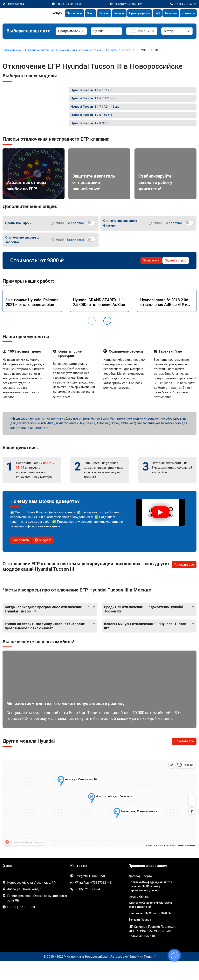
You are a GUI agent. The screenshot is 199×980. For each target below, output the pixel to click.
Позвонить (21, 559)
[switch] (91, 242)
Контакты (187, 14)
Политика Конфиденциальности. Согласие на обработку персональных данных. (151, 905)
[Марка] (106, 31)
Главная (112, 14)
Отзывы (96, 14)
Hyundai (112, 50)
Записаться (151, 279)
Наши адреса (15, 4)
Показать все (184, 583)
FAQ (154, 14)
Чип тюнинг (64, 14)
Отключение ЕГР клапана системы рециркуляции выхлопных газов (52, 50)
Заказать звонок (140, 938)
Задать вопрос (176, 279)
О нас (81, 14)
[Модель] (142, 31)
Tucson (126, 50)
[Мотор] (177, 31)
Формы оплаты (139, 916)
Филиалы (168, 14)
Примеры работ (135, 14)
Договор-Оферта (140, 895)
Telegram (43, 559)
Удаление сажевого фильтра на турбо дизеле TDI (150, 924)
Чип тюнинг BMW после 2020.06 (150, 932)
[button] (107, 340)
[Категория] (71, 31)
